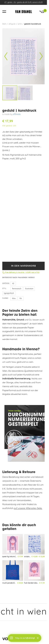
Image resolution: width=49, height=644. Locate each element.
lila (21, 299)
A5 (13, 284)
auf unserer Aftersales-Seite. (28, 508)
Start (4, 24)
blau (14, 299)
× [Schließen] (38, 638)
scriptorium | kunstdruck (33, 557)
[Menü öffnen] (5, 12)
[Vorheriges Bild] (6, 56)
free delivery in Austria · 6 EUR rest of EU (22, 272)
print (20, 24)
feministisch (17, 289)
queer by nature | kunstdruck (13, 557)
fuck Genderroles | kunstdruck (36, 583)
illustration (29, 289)
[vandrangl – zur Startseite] (24, 12)
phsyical (12, 24)
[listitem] (10, 93)
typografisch (9, 293)
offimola (17, 114)
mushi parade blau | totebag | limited (16, 583)
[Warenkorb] (42, 12)
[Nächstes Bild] (41, 56)
